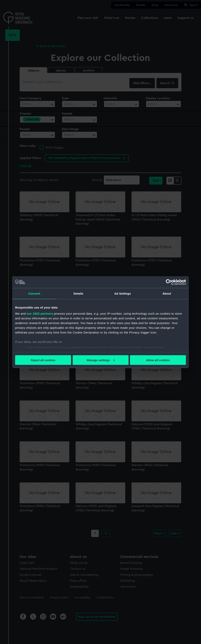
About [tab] (167, 293)
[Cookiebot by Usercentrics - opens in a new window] (169, 282)
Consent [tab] (34, 293)
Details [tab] (79, 293)
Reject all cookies (43, 360)
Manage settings (101, 360)
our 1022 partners (40, 314)
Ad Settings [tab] (122, 293)
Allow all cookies (158, 360)
